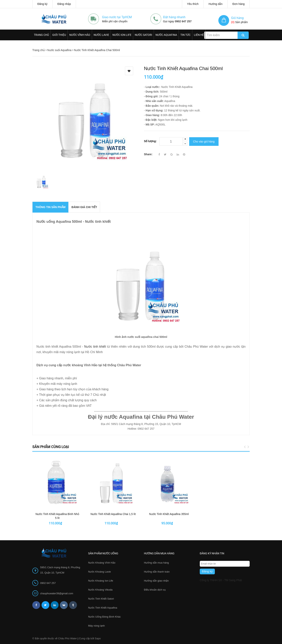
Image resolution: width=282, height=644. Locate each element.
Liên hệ (199, 35)
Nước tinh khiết (95, 347)
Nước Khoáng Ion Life (101, 581)
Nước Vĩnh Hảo (80, 35)
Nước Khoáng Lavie (99, 572)
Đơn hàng (239, 4)
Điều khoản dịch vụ (155, 590)
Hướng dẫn (216, 4)
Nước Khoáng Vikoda (100, 590)
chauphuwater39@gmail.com (57, 593)
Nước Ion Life (122, 35)
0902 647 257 (183, 21)
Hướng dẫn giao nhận (156, 581)
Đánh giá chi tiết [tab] (84, 207)
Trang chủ (41, 35)
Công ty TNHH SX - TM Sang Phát (221, 580)
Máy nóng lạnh (96, 626)
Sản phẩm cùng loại (51, 447)
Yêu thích (193, 4)
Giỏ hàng (237, 18)
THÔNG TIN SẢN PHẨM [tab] (50, 207)
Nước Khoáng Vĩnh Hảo (102, 563)
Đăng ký (42, 4)
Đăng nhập (64, 4)
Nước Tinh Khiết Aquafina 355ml (169, 514)
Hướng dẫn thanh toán (157, 572)
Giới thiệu (59, 35)
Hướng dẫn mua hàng (156, 563)
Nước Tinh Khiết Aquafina (103, 608)
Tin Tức (185, 35)
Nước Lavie (101, 35)
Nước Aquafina (166, 35)
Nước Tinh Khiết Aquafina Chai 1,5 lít (113, 514)
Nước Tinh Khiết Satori (101, 599)
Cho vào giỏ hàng (204, 141)
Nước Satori (143, 35)
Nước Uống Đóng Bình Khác (104, 617)
